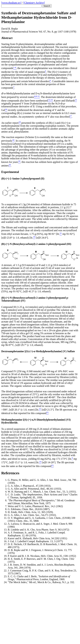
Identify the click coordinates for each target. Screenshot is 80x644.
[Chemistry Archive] (34, 3)
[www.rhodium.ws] (11, 3)
